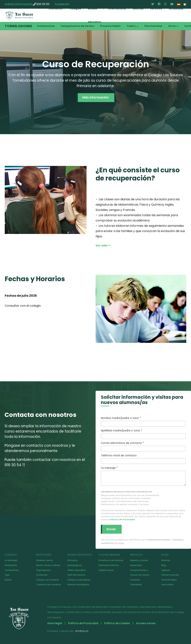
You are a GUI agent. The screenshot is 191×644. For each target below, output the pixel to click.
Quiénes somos (44, 560)
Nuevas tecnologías (78, 584)
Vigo (7, 575)
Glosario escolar (170, 575)
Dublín (8, 580)
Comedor (135, 580)
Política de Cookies (118, 623)
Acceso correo (148, 623)
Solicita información (18, 4)
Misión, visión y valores (48, 565)
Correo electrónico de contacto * (143, 446)
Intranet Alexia (169, 580)
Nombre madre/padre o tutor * (143, 421)
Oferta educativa (77, 570)
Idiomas (138, 9)
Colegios (75, 9)
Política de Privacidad (122, 519)
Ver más (103, 245)
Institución (56, 9)
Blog (164, 565)
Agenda (166, 570)
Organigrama (43, 570)
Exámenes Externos (109, 565)
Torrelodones (18, 26)
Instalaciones (46, 26)
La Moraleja (11, 560)
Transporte (136, 584)
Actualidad (176, 9)
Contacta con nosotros (48, 584)
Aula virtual (167, 584)
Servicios (156, 9)
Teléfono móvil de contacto (143, 459)
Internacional (117, 9)
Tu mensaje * (143, 476)
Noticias (166, 560)
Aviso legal (55, 623)
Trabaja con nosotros (48, 580)
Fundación (42, 575)
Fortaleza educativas (79, 580)
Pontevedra (11, 565)
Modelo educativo (94, 15)
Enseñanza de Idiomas (111, 560)
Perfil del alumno (76, 575)
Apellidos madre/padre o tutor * (143, 434)
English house (106, 570)
